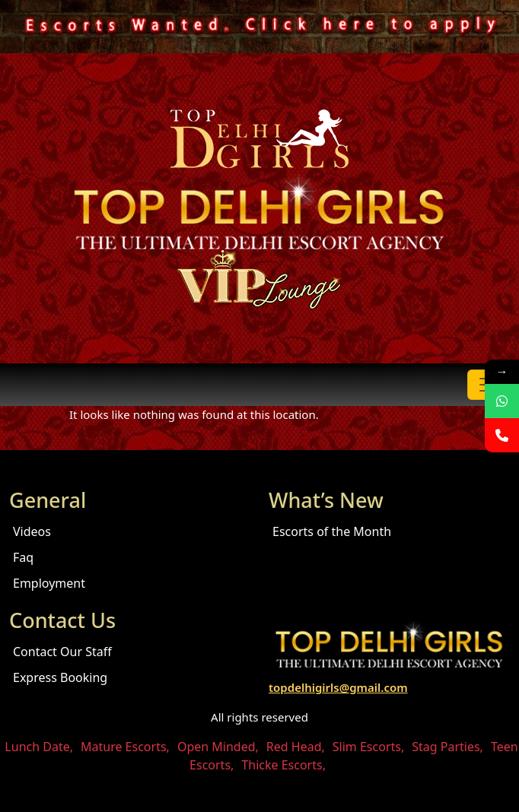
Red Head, (296, 747)
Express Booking (60, 677)
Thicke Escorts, (283, 765)
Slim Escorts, (368, 747)
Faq (23, 557)
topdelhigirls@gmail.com (338, 687)
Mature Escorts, (125, 747)
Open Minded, (218, 747)
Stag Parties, (447, 747)
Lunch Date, (39, 747)
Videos (32, 531)
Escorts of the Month (332, 531)
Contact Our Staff (62, 652)
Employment (49, 583)
